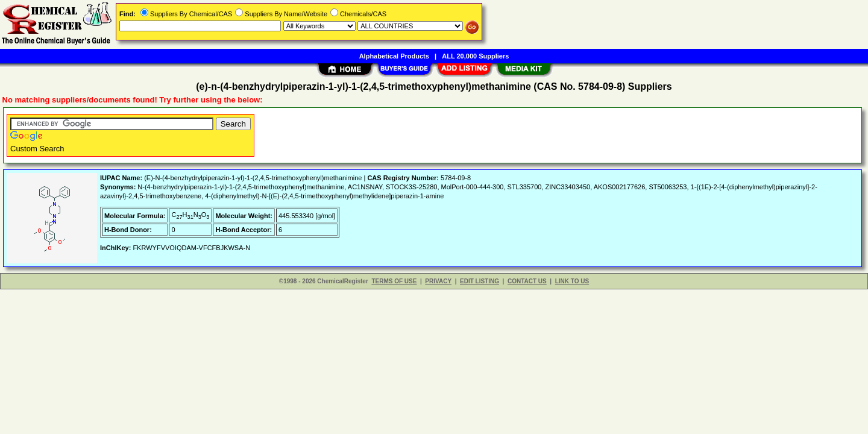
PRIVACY (438, 281)
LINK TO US (572, 281)
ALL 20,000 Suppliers (475, 56)
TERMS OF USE (394, 281)
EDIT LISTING (480, 281)
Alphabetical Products (394, 56)
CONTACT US (527, 281)
